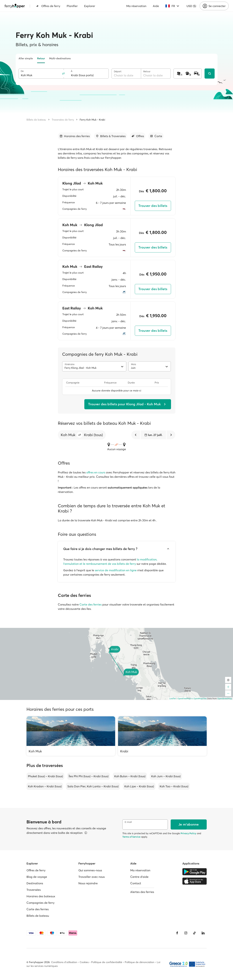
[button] (80, 435)
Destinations (35, 883)
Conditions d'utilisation (64, 962)
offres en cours (96, 472)
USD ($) (191, 6)
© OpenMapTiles (199, 699)
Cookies (84, 962)
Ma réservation (136, 6)
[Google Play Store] (195, 872)
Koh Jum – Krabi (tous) (166, 776)
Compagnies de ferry (40, 903)
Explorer (90, 6)
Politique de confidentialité (107, 962)
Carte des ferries (91, 604)
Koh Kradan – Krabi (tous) (45, 786)
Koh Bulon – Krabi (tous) (130, 776)
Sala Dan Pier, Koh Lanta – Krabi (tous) (93, 786)
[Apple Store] (195, 881)
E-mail (128, 822)
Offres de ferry (48, 6)
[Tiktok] (194, 933)
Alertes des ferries (142, 892)
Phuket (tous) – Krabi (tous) (45, 776)
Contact (136, 883)
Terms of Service (131, 837)
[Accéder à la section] (75, 136)
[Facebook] (177, 933)
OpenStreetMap (225, 699)
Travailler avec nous (92, 877)
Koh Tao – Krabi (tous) (174, 786)
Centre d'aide (139, 877)
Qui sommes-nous (90, 870)
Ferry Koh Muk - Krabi (92, 120)
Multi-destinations (60, 58)
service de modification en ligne (116, 570)
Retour (41, 58)
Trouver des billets (153, 206)
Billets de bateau (36, 120)
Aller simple (26, 58)
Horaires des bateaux (41, 896)
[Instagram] (186, 933)
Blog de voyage (37, 877)
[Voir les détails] (86, 833)
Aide (156, 6)
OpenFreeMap (184, 699)
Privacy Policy (188, 833)
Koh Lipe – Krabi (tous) (139, 786)
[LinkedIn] (203, 933)
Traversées (34, 890)
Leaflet (173, 699)
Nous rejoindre (88, 883)
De (22, 71)
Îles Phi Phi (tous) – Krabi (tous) (89, 776)
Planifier (72, 6)
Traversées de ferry (63, 120)
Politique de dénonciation (139, 962)
